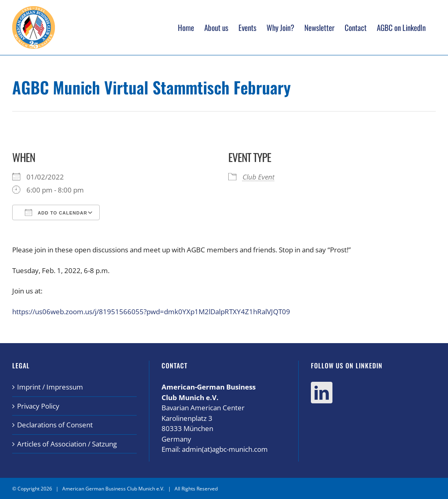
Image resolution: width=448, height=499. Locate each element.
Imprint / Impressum (50, 387)
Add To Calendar (56, 212)
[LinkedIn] (322, 393)
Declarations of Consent (55, 425)
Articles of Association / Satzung (67, 444)
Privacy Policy (38, 406)
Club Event (259, 177)
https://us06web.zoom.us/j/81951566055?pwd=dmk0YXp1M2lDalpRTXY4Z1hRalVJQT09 (151, 312)
